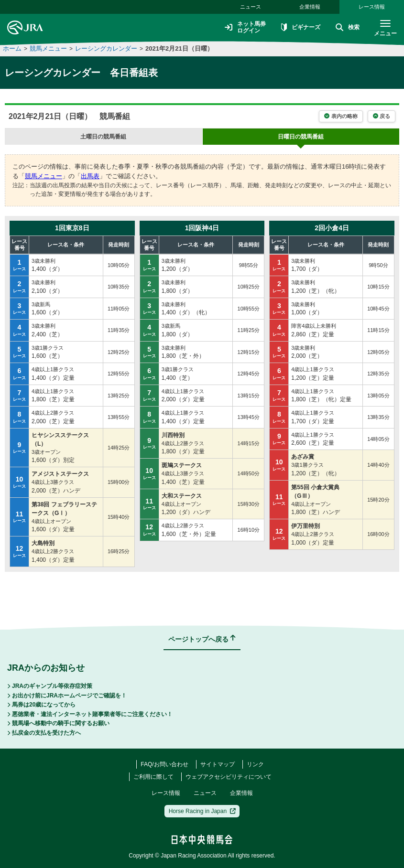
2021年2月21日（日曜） (179, 48)
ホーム (12, 48)
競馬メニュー (48, 48)
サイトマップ (218, 764)
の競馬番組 (103, 137)
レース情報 (372, 7)
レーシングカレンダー (106, 48)
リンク (255, 764)
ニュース (251, 7)
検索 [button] (348, 28)
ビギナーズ (301, 28)
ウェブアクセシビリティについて (229, 777)
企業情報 (310, 7)
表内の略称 (341, 116)
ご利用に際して (153, 777)
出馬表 (90, 176)
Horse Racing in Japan (202, 811)
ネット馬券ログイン (245, 27)
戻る (382, 116)
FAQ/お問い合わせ (164, 764)
